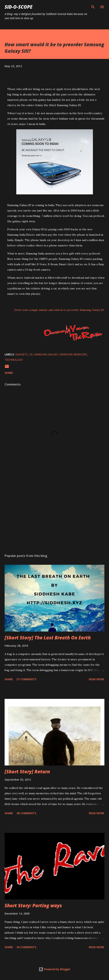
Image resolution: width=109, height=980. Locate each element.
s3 (31, 354)
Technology (14, 360)
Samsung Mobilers (73, 354)
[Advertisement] (54, 514)
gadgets (22, 354)
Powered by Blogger (55, 969)
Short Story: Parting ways (33, 905)
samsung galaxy (46, 354)
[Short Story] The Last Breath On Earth (48, 638)
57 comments (26, 679)
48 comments (26, 813)
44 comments (26, 947)
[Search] (93, 7)
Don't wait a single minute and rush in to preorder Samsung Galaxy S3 (59, 310)
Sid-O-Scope (18, 7)
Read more (97, 679)
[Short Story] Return (27, 772)
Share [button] (9, 373)
